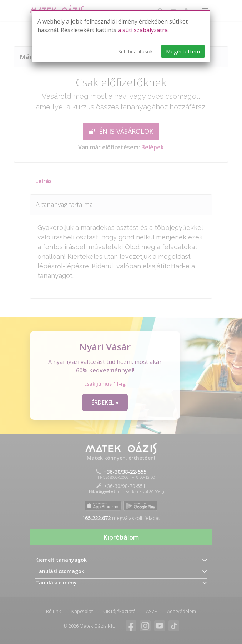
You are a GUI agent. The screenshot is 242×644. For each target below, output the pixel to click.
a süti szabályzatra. (143, 30)
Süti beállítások (135, 51)
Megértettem (183, 51)
